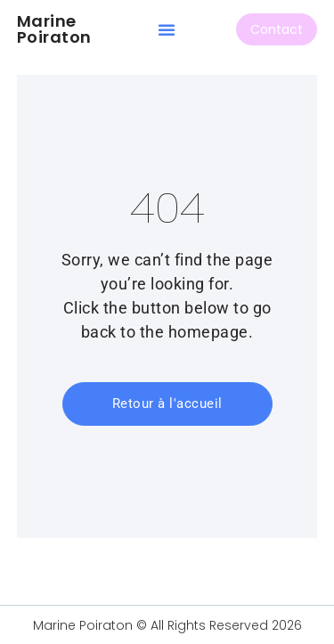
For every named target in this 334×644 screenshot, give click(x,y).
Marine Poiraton (54, 29)
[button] (167, 29)
